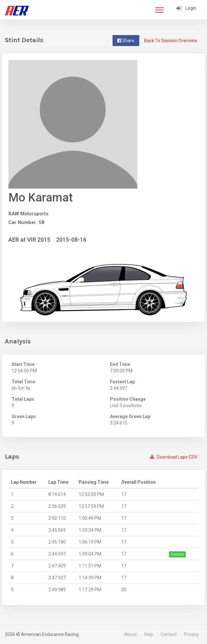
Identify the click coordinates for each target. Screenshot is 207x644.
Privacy (192, 634)
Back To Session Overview (171, 41)
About (130, 634)
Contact (169, 634)
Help (149, 634)
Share (126, 41)
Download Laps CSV (174, 457)
